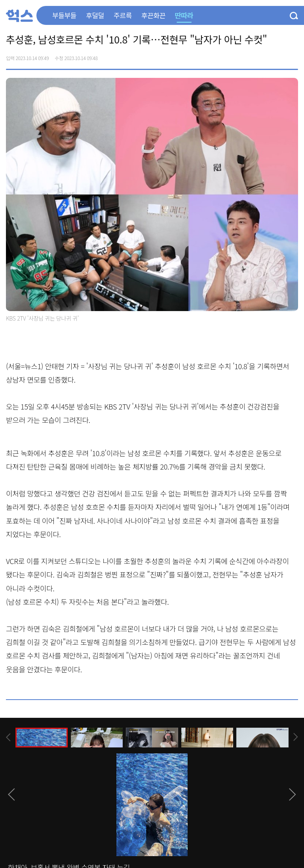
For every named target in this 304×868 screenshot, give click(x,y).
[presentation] (8, 737)
